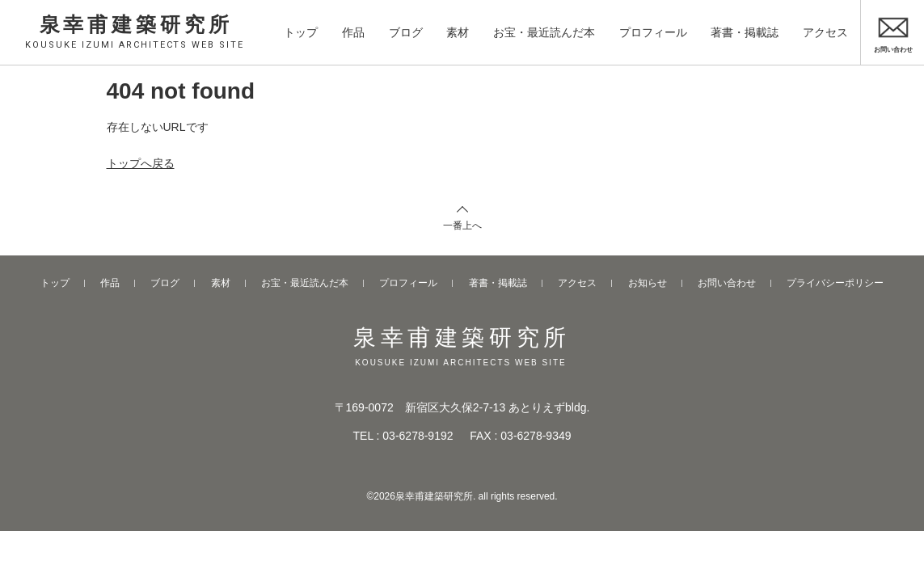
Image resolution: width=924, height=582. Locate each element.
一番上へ (462, 226)
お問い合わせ (727, 283)
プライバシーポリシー (835, 283)
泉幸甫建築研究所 (136, 31)
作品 (353, 32)
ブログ (406, 32)
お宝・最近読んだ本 (544, 32)
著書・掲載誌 (745, 32)
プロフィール (653, 32)
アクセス (825, 32)
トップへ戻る (141, 163)
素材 (458, 32)
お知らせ (648, 283)
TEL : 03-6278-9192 (403, 436)
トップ (301, 32)
